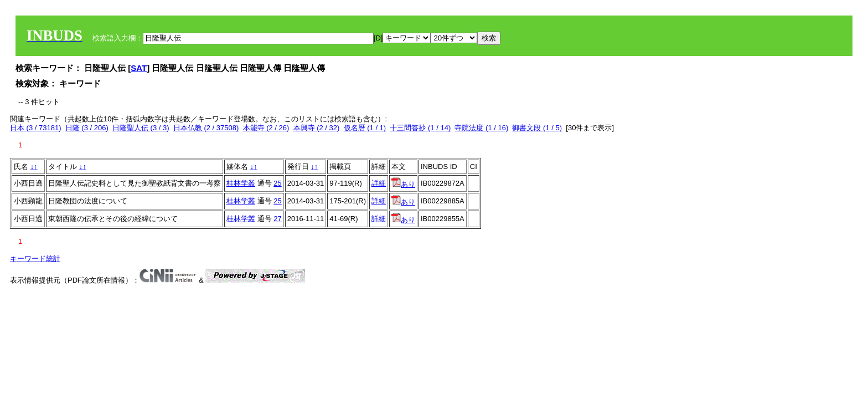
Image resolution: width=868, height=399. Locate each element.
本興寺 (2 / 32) (317, 128)
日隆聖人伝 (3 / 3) (141, 128)
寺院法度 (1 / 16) (481, 128)
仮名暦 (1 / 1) (365, 128)
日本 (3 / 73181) (36, 128)
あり (403, 184)
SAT (139, 68)
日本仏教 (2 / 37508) (206, 128)
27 (277, 219)
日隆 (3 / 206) (87, 128)
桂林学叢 (241, 183)
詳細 (379, 183)
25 (277, 183)
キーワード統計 (35, 259)
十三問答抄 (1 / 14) (420, 128)
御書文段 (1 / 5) (537, 128)
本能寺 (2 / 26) (266, 128)
